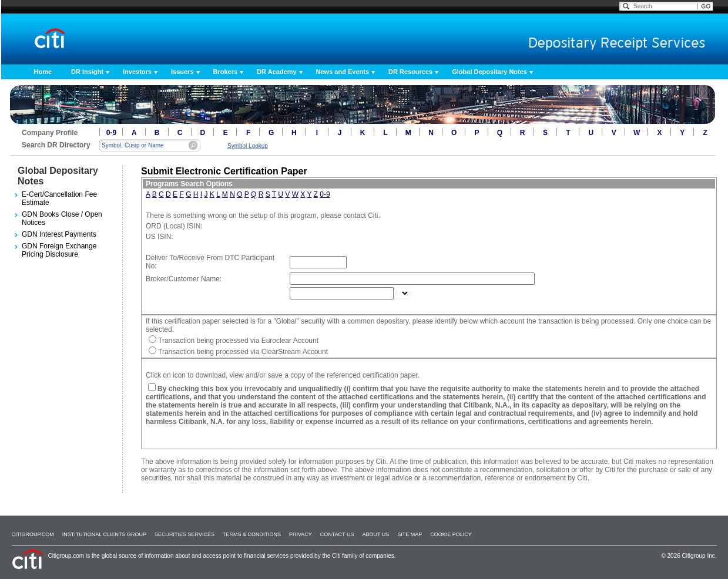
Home (43, 72)
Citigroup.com (33, 534)
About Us (375, 534)
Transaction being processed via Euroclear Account (238, 341)
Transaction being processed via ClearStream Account (243, 352)
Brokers (226, 72)
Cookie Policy (451, 534)
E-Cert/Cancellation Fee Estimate (59, 198)
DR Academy (276, 72)
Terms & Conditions (252, 534)
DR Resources (410, 72)
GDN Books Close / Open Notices (62, 218)
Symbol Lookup (248, 146)
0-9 (111, 133)
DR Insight (87, 72)
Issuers (182, 72)
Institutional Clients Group (104, 534)
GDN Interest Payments (59, 234)
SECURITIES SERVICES (184, 534)
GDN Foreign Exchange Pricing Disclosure (59, 250)
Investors (137, 72)
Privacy (301, 534)
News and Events (343, 72)
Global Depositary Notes (489, 72)
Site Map (410, 534)
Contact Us (337, 534)
